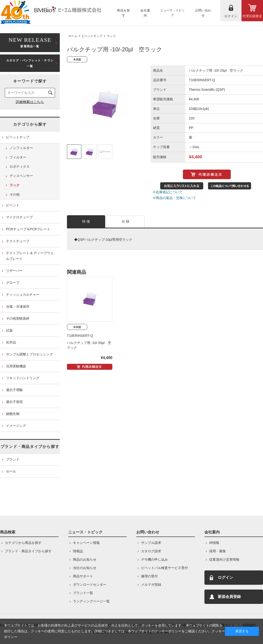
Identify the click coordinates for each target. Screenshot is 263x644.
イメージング (16, 426)
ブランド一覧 (83, 593)
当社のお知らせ (85, 568)
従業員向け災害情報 (224, 559)
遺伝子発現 (14, 402)
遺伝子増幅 (14, 390)
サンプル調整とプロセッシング (29, 354)
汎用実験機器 (16, 366)
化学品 (11, 342)
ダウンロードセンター (90, 585)
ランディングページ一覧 (91, 601)
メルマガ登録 (151, 585)
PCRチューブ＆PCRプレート (28, 229)
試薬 (9, 330)
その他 (15, 194)
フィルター (18, 157)
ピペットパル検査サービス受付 (164, 568)
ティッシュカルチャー (23, 295)
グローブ (13, 283)
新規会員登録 (229, 597)
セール (11, 471)
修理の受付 (149, 576)
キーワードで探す (30, 81)
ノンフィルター (21, 148)
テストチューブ (18, 241)
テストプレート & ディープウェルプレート (30, 256)
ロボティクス (20, 166)
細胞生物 (13, 414)
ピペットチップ (92, 36)
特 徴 (86, 221)
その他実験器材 (18, 318)
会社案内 (212, 532)
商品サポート (83, 576)
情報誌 (78, 551)
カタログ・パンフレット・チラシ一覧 (30, 63)
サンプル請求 (151, 543)
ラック (111, 36)
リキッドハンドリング (23, 378)
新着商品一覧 (30, 42)
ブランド (13, 459)
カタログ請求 (151, 551)
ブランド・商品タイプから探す (30, 447)
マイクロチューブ (19, 217)
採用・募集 (218, 551)
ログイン (225, 577)
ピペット (13, 205)
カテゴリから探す (30, 124)
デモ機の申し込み (154, 559)
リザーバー (14, 271)
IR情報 (214, 543)
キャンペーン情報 (86, 543)
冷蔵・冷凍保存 (18, 306)
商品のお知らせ (85, 559)
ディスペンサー (21, 176)
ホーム (73, 36)
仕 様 (126, 221)
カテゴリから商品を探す (23, 543)
